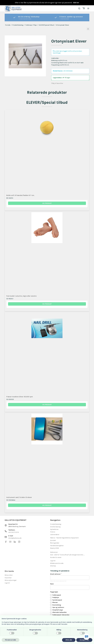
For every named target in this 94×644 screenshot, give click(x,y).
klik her (76, 3)
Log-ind (53, 561)
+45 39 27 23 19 (14, 532)
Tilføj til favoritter (57, 83)
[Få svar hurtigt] (86, 637)
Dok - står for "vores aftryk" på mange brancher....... (67, 555)
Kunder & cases (56, 557)
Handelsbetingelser (57, 546)
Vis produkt (47, 203)
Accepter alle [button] (84, 640)
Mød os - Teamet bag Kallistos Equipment (64, 538)
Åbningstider (55, 543)
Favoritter (8, 578)
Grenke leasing (55, 527)
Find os (53, 532)
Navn (52, 584)
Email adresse (56, 574)
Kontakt (53, 540)
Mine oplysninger (11, 580)
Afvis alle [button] (69, 640)
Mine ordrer (9, 575)
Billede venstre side (57, 563)
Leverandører (55, 535)
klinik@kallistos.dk (15, 538)
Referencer (54, 552)
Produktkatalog (56, 524)
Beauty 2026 (54, 548)
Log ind (7, 583)
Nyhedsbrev (54, 529)
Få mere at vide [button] (11, 640)
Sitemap (53, 566)
